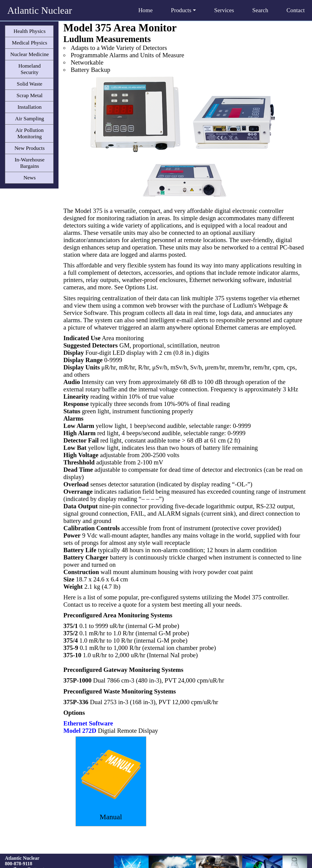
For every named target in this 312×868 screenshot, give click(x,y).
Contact (296, 10)
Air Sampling (29, 118)
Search (260, 10)
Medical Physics (30, 43)
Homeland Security (29, 69)
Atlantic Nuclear (40, 10)
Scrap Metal (30, 95)
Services (224, 10)
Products (183, 10)
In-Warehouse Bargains (30, 163)
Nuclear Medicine (30, 54)
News (30, 178)
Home (145, 10)
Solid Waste (30, 84)
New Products (29, 148)
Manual (111, 817)
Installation (29, 107)
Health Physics (29, 31)
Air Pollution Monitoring (30, 133)
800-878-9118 (19, 864)
